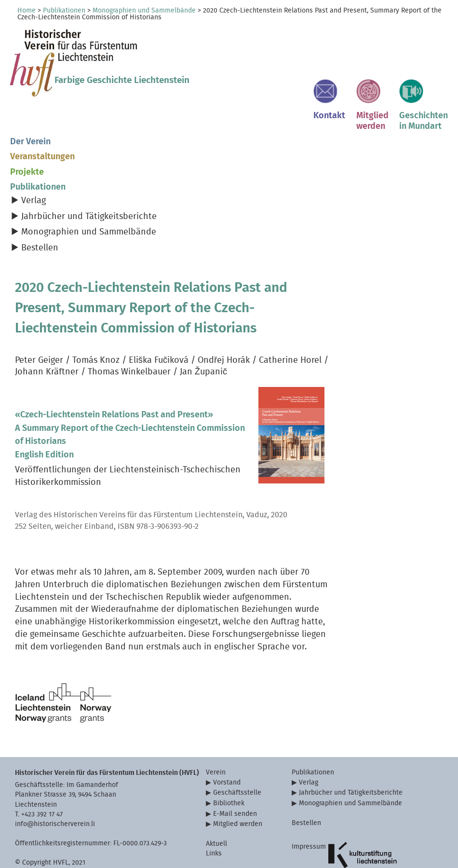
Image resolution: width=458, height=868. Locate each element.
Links (214, 826)
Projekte (27, 145)
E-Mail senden (235, 786)
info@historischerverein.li (55, 796)
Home (27, 11)
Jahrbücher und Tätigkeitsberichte (89, 189)
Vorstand (227, 755)
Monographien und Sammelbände (144, 11)
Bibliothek (229, 776)
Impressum (309, 819)
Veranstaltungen (42, 130)
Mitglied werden (238, 797)
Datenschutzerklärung (325, 845)
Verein (216, 745)
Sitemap (304, 855)
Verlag (34, 173)
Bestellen (40, 220)
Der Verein (30, 114)
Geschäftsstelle (237, 765)
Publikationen (64, 11)
